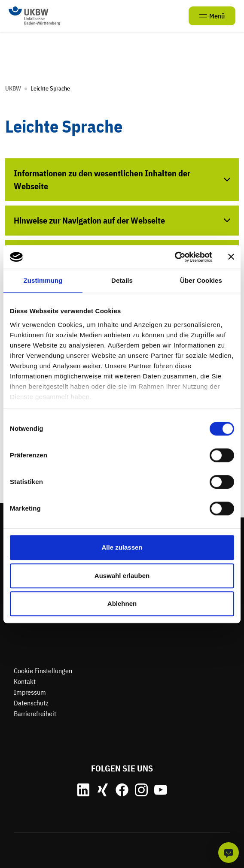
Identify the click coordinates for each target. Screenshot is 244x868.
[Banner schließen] (231, 257)
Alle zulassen (122, 547)
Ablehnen (122, 603)
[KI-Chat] (229, 853)
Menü (212, 16)
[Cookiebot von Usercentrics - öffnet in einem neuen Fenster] (175, 257)
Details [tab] (122, 280)
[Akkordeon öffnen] (122, 180)
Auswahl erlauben (122, 576)
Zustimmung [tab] (43, 280)
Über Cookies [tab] (201, 280)
